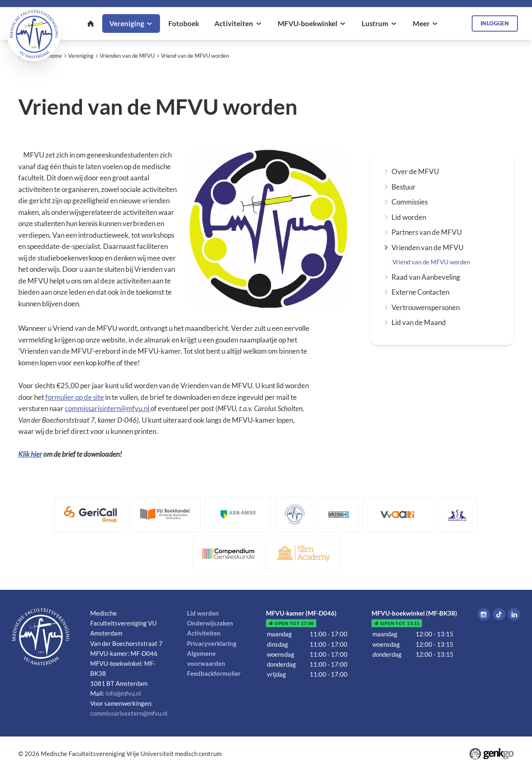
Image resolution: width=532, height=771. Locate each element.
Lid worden (409, 217)
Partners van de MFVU (427, 232)
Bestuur (404, 187)
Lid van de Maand (419, 322)
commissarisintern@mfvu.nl (108, 408)
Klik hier (30, 454)
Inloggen (495, 23)
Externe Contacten (420, 292)
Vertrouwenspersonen (426, 307)
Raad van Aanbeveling (426, 277)
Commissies (410, 202)
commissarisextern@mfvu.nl (129, 713)
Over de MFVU (415, 171)
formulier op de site (75, 397)
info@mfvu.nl (123, 693)
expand (386, 171)
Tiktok (499, 614)
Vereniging (81, 56)
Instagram (484, 614)
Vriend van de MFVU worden (195, 56)
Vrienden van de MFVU (127, 56)
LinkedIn (514, 614)
